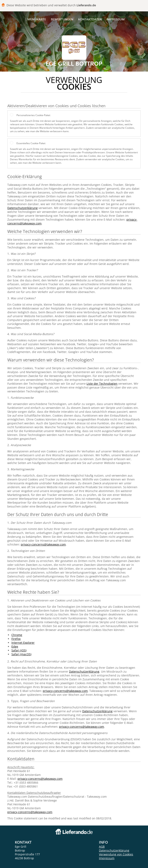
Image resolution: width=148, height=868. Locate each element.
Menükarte (37, 19)
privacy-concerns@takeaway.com (43, 544)
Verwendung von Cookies (116, 854)
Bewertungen (62, 19)
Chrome (17, 635)
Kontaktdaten (90, 19)
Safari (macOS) (21, 654)
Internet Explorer (23, 643)
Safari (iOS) (19, 650)
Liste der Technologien (102, 384)
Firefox (16, 639)
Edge (15, 646)
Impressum (116, 19)
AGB (102, 847)
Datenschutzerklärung (22, 208)
